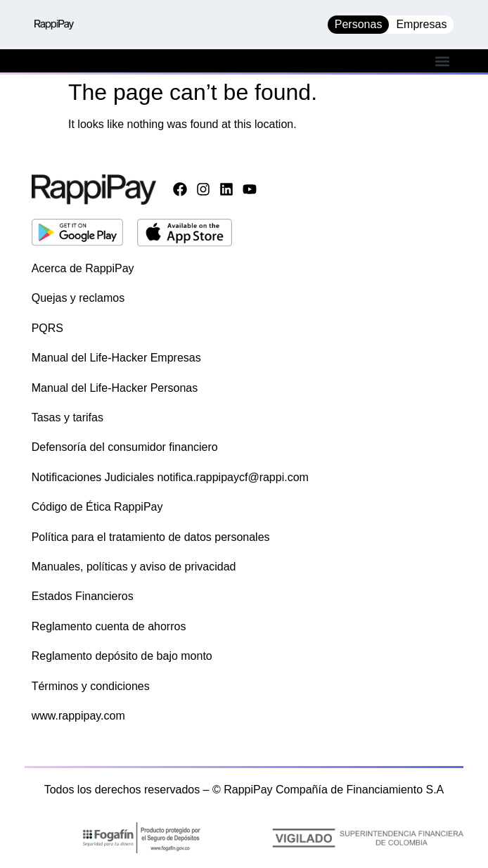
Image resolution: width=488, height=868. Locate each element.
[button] (442, 61)
